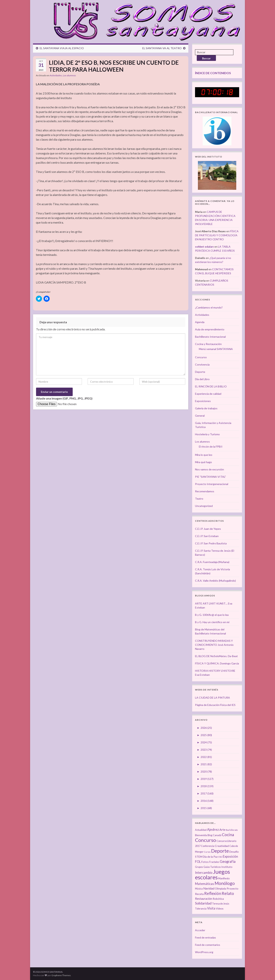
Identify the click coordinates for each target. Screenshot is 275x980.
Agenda (200, 322)
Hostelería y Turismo (207, 434)
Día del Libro (202, 379)
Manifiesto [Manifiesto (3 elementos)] (224, 878)
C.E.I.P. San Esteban (207, 536)
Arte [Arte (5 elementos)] (222, 830)
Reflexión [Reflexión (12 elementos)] (213, 893)
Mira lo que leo (204, 455)
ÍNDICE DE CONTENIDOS (213, 73)
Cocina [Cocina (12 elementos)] (228, 834)
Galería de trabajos (206, 408)
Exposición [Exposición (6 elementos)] (230, 856)
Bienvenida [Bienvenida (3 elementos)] (201, 835)
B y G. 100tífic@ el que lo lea (212, 615)
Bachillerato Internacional (210, 337)
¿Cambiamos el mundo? (209, 307)
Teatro (199, 499)
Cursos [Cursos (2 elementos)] (207, 852)
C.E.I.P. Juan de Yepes (208, 529)
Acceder (200, 930)
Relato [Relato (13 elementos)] (228, 893)
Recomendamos (205, 491)
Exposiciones (203, 401)
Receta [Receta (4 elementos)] (199, 894)
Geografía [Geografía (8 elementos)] (228, 861)
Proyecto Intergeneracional (212, 484)
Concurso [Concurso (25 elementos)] (205, 840)
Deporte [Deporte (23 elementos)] (220, 851)
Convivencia (202, 364)
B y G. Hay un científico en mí (212, 622)
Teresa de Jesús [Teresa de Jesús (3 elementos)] (221, 904)
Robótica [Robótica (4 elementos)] (218, 899)
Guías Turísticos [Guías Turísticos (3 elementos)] (212, 867)
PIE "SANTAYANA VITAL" (210, 477)
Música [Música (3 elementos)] (199, 889)
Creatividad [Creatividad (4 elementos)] (222, 846)
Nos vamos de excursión (210, 469)
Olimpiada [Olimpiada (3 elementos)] (221, 889)
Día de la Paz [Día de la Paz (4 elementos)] (210, 857)
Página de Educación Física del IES (215, 705)
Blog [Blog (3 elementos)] (210, 835)
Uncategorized (204, 506)
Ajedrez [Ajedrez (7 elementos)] (213, 830)
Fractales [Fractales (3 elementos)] (214, 862)
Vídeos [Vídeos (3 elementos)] (220, 909)
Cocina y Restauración (208, 344)
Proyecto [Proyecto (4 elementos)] (233, 888)
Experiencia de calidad (208, 394)
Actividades (56, 75)
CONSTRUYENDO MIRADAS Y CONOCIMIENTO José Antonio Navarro (214, 645)
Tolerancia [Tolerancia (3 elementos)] (201, 909)
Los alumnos (69, 75)
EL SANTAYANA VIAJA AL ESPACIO (62, 48)
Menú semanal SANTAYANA (216, 349)
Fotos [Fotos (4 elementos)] (205, 862)
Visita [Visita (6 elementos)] (211, 908)
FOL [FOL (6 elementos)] (198, 862)
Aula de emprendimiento (210, 329)
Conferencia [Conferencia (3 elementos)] (208, 846)
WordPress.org (204, 952)
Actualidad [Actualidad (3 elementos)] (201, 830)
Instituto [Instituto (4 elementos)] (227, 867)
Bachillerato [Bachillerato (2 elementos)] (232, 830)
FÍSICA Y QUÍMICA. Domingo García (217, 663)
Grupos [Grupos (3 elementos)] (199, 867)
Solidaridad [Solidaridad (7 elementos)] (203, 903)
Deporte (200, 372)
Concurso (201, 357)
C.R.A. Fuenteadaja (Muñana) (212, 562)
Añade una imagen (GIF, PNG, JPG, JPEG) (64, 398)
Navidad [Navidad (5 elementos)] (209, 888)
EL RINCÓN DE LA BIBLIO (211, 386)
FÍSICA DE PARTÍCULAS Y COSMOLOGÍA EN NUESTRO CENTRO (217, 235)
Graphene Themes (61, 975)
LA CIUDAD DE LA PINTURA (212, 698)
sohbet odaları (204, 247)
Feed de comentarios (208, 945)
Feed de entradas (205, 937)
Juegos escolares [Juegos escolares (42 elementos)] (212, 874)
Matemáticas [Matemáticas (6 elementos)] (205, 884)
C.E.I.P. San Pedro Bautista (211, 543)
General (200, 416)
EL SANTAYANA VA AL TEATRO (162, 48)
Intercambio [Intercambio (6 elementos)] (204, 873)
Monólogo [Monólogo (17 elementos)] (225, 883)
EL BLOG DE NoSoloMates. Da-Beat (216, 656)
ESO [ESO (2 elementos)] (220, 857)
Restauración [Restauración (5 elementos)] (204, 899)
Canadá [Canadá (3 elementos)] (217, 835)
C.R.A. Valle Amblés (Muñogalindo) (215, 581)
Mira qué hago (203, 462)
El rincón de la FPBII (211, 446)
